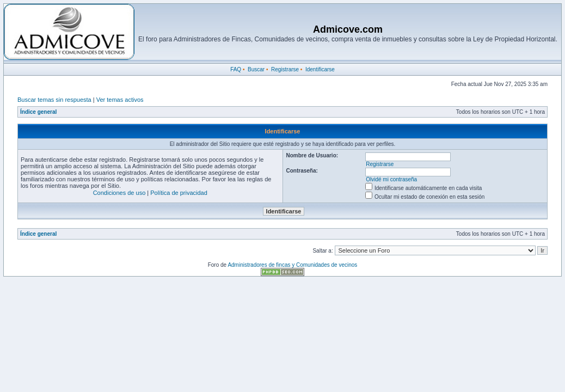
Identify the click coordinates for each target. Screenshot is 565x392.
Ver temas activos (120, 100)
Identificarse (320, 69)
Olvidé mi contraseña (391, 179)
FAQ (236, 69)
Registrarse (285, 69)
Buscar (256, 69)
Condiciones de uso (119, 193)
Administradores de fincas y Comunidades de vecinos (292, 265)
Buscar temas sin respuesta (54, 100)
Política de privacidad (179, 193)
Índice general (38, 112)
